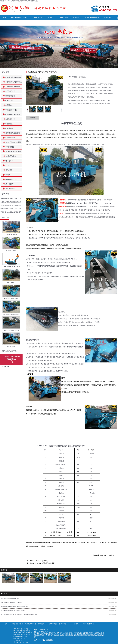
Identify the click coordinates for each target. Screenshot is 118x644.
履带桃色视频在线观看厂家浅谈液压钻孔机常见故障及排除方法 (19, 614)
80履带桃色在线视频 (13, 133)
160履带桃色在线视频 (13, 152)
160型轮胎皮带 (11, 156)
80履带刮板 (9, 128)
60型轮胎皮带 (10, 119)
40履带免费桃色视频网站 (14, 78)
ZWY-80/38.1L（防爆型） (40, 561)
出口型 (8, 165)
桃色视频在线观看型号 (19, 17)
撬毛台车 (9, 170)
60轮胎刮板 (9, 101)
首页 (4, 17)
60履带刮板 (9, 105)
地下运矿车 (9, 161)
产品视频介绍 (38, 17)
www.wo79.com (105, 555)
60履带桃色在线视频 (13, 114)
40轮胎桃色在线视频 (13, 87)
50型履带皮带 (10, 96)
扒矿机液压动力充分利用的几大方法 (11, 603)
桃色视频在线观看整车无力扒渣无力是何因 (13, 610)
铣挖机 (8, 175)
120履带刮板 (10, 147)
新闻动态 (108, 17)
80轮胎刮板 (9, 124)
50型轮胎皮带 (10, 91)
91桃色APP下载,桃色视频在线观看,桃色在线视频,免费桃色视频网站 (19, 1)
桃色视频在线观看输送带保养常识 (11, 599)
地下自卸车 (9, 184)
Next (61, 108)
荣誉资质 (76, 17)
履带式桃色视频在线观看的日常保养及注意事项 (15, 606)
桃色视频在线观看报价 (33, 543)
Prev (27, 108)
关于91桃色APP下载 (10, 23)
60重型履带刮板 (11, 110)
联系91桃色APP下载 (92, 17)
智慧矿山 (51, 17)
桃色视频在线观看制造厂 (69, 543)
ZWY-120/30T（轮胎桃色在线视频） (44, 563)
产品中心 (45, 72)
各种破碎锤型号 (11, 179)
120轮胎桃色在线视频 (13, 142)
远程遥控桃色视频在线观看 (14, 83)
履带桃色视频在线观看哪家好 (51, 543)
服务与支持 (64, 17)
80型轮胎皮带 (10, 138)
